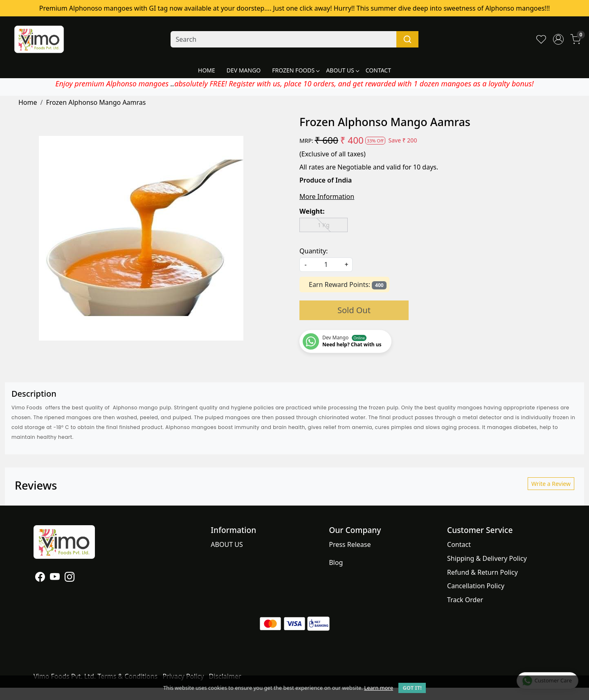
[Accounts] (558, 39)
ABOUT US (342, 70)
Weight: (312, 211)
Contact (459, 544)
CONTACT (378, 70)
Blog (336, 562)
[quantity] (326, 265)
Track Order (465, 600)
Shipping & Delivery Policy (487, 558)
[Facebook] (40, 578)
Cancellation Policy (476, 586)
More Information (327, 196)
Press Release (350, 544)
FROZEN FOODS (296, 70)
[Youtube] (55, 578)
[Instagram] (70, 578)
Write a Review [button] (551, 484)
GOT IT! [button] (412, 688)
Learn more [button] (379, 688)
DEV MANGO (244, 70)
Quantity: (314, 251)
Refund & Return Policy (482, 572)
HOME (207, 70)
